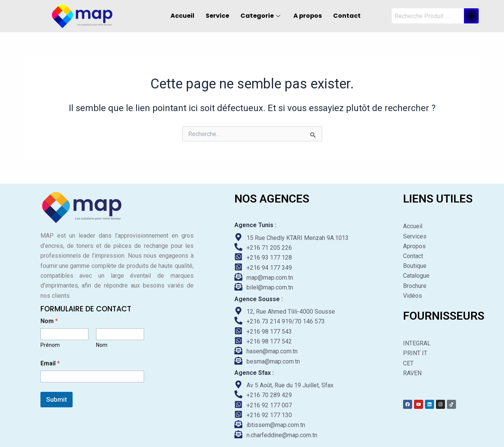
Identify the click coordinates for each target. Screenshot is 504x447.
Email (50, 363)
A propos (308, 16)
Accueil (182, 16)
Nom (102, 345)
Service (217, 16)
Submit (57, 399)
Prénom (50, 345)
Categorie (261, 16)
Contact (347, 16)
